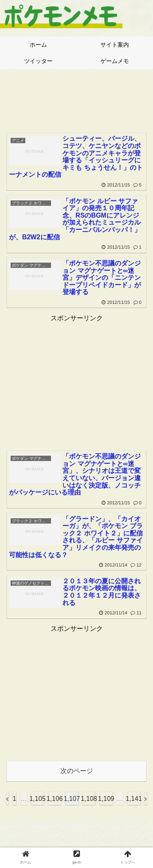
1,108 (89, 799)
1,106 (55, 799)
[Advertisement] (76, 100)
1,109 (106, 799)
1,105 (38, 799)
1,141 (134, 799)
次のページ (77, 771)
